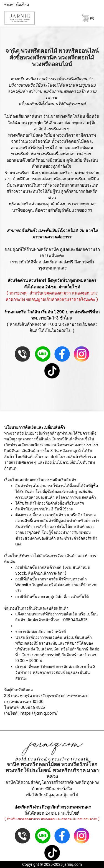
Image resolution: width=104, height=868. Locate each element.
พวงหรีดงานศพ (69, 173)
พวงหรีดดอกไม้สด (73, 141)
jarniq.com (73, 864)
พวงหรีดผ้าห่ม (24, 154)
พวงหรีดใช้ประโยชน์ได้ (41, 85)
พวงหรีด (68, 79)
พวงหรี (66, 58)
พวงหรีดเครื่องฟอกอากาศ (60, 154)
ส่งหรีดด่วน (52, 262)
